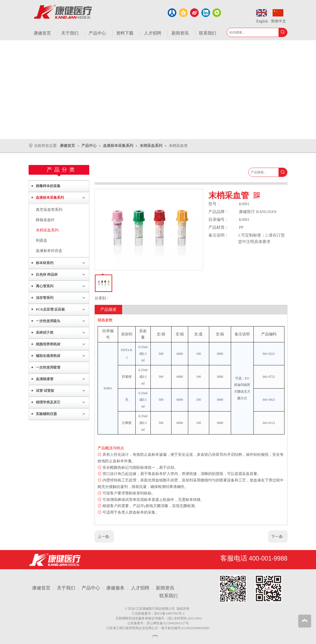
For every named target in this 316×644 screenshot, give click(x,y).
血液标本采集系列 (50, 198)
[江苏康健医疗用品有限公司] (55, 560)
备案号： (148, 613)
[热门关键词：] (283, 32)
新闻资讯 (165, 588)
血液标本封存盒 (49, 251)
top (305, 621)
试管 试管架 (45, 391)
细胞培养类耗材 (48, 344)
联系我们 (169, 596)
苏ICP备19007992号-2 (169, 613)
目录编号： (219, 220)
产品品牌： (219, 212)
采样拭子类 (45, 333)
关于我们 (66, 588)
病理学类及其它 (48, 402)
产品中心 (91, 588)
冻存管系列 (45, 298)
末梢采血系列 (47, 230)
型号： (214, 204)
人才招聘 (140, 588)
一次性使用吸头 (48, 321)
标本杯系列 (45, 263)
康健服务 (115, 588)
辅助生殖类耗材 (48, 356)
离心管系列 (45, 286)
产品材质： (219, 227)
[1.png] (251, 589)
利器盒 (42, 240)
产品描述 (108, 309)
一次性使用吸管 (48, 367)
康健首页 (41, 588)
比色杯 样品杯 (47, 274)
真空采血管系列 (49, 210)
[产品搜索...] (264, 172)
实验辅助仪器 (46, 414)
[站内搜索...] (253, 32)
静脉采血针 (45, 220)
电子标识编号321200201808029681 (186, 628)
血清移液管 (45, 379)
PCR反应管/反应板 (50, 309)
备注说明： (219, 235)
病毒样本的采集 (48, 186)
